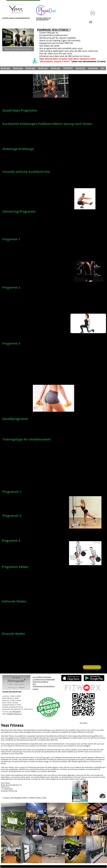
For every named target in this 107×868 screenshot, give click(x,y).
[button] (96, 13)
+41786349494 (15, 711)
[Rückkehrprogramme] (92, 667)
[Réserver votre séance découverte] (18, 49)
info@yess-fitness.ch (14, 714)
